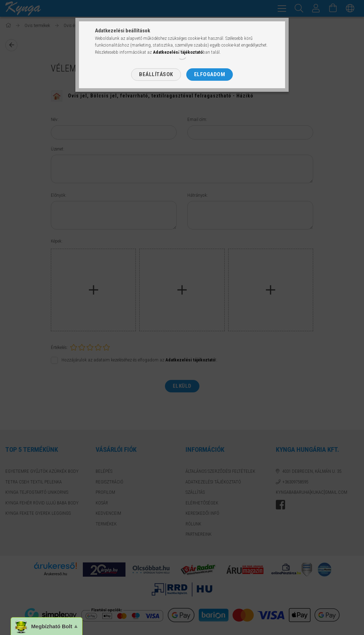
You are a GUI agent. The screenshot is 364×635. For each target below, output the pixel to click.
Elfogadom (210, 74)
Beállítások (156, 74)
